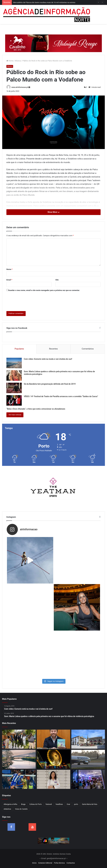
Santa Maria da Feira (90, 804)
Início (34, 863)
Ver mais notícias (15, 415)
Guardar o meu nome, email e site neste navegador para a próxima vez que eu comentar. (44, 290)
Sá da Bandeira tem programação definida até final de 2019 (50, 384)
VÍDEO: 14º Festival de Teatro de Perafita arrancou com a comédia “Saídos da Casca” (61, 396)
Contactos (71, 863)
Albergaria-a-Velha (10, 804)
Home (10, 61)
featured (49, 804)
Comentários (88, 349)
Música (18, 61)
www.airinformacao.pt (20, 87)
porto (76, 804)
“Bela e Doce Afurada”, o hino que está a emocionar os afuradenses (36, 409)
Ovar (68, 804)
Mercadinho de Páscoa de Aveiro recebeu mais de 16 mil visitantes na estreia (44, 2)
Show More (53, 212)
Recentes (53, 349)
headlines (59, 804)
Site (57, 280)
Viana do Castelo (21, 809)
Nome (9, 269)
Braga (23, 804)
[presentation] (28, 301)
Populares (19, 349)
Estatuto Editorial (45, 863)
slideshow (7, 809)
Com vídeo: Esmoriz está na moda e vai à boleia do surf (48, 359)
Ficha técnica (59, 863)
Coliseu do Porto (36, 804)
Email (9, 280)
